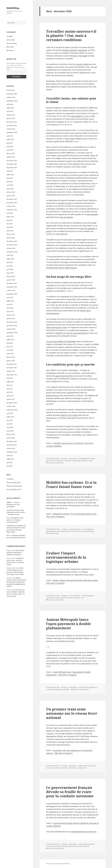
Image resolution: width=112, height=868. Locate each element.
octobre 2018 (11, 329)
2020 (81, 687)
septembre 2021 (12, 210)
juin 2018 (10, 343)
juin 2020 (10, 262)
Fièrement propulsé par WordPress (58, 864)
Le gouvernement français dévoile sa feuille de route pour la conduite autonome (70, 792)
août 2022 (10, 171)
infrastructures (52, 396)
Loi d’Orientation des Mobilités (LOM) (64, 846)
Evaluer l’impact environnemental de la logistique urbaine (66, 557)
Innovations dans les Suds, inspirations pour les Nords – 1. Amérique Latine (16, 512)
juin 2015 (10, 462)
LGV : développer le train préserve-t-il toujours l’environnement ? (15, 520)
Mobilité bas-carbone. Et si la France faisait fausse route (71, 484)
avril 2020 (10, 269)
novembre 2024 (12, 94)
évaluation (70, 598)
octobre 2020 (11, 248)
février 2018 (11, 357)
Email (8, 69)
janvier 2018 (11, 361)
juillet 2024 (10, 108)
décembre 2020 (12, 241)
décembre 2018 (12, 322)
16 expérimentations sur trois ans (83, 832)
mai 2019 (10, 304)
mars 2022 (10, 189)
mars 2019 (10, 312)
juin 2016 (10, 420)
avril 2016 (10, 427)
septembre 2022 (12, 168)
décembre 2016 (12, 403)
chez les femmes (66, 217)
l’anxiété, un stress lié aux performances (72, 333)
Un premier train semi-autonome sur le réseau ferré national (72, 713)
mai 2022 (10, 182)
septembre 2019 (12, 294)
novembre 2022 (12, 164)
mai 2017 (10, 389)
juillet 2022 (10, 175)
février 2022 (11, 192)
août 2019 (10, 297)
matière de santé (65, 203)
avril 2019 (10, 308)
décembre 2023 (12, 122)
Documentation (12, 43)
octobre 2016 (11, 406)
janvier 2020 (11, 280)
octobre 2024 (11, 97)
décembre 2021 (12, 199)
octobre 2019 (11, 290)
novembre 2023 (12, 125)
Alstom (86, 766)
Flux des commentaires (14, 486)
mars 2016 (10, 431)
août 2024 (10, 104)
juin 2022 (10, 178)
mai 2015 (10, 466)
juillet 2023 (10, 139)
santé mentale (92, 214)
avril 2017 (10, 392)
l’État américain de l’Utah (56, 327)
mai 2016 (10, 424)
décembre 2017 (12, 364)
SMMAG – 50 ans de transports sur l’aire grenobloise (13, 505)
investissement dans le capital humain (61, 268)
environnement (60, 598)
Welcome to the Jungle (78, 56)
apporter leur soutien (69, 415)
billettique (58, 689)
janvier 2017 (11, 399)
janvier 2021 (11, 238)
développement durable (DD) (56, 531)
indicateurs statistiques (72, 461)
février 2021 (11, 234)
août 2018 (10, 336)
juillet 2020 (10, 259)
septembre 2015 (12, 452)
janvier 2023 (11, 157)
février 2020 (11, 276)
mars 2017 (10, 396)
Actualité (10, 36)
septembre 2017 (12, 375)
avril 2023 (10, 146)
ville (83, 598)
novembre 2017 (12, 368)
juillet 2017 (10, 382)
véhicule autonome (61, 768)
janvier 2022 (11, 196)
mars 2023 (10, 150)
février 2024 (11, 115)
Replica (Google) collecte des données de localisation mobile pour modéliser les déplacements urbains (16, 582)
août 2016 (10, 413)
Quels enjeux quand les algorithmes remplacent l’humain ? (15, 553)
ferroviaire (92, 766)
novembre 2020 (12, 245)
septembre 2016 (12, 410)
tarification (66, 689)
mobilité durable (89, 531)
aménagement (88, 529)
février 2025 (11, 90)
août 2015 (10, 455)
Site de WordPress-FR (14, 490)
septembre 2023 (12, 132)
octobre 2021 (11, 206)
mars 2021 (10, 231)
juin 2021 (10, 220)
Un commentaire (53, 533)
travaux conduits (82, 64)
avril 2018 (10, 350)
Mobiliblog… (14, 8)
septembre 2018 (12, 333)
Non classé (10, 47)
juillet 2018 (10, 340)
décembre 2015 (12, 441)
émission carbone (72, 531)
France (80, 531)
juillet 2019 (10, 301)
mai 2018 (10, 347)
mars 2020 (10, 273)
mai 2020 (10, 266)
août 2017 (10, 378)
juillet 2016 (10, 417)
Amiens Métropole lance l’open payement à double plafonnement (69, 624)
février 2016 (11, 434)
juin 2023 (10, 143)
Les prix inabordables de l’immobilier (61, 342)
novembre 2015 (12, 445)
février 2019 (11, 315)
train (53, 768)
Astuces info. (11, 40)
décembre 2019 (12, 283)
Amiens (86, 687)
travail (91, 461)
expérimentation (89, 844)
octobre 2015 (11, 448)
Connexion (10, 479)
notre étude (70, 139)
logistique (77, 598)
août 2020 (10, 255)
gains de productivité (64, 376)
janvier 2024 (11, 118)
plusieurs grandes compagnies (75, 50)
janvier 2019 (11, 319)
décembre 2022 (12, 161)
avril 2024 (10, 111)
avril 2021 (10, 227)
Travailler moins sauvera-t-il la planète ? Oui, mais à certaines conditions (71, 36)
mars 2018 (10, 354)
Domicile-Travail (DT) (57, 461)
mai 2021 (10, 224)
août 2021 (10, 213)
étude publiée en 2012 (80, 116)
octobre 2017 (11, 371)
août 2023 (10, 136)
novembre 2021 (12, 203)
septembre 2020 (12, 252)
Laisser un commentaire (56, 463)
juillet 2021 (10, 217)
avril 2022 (10, 185)
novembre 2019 (12, 287)
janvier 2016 (11, 438)
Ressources (10, 50)
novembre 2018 (12, 326)
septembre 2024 (12, 101)
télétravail (84, 461)
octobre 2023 (11, 129)
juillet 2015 (10, 459)
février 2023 (11, 154)
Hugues (65, 459)
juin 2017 (10, 385)
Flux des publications (14, 482)
